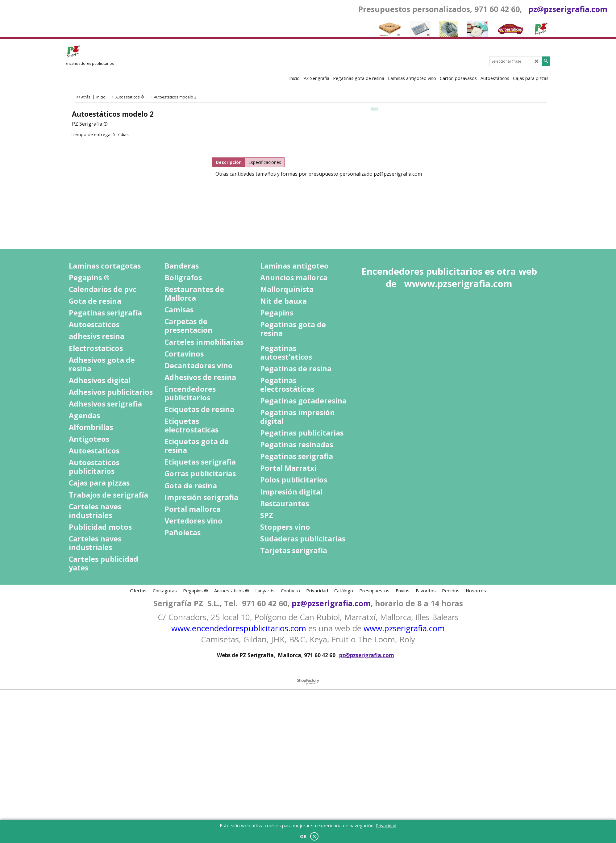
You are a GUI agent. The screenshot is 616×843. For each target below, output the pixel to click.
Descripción (229, 162)
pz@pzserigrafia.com (568, 9)
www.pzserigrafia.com (404, 628)
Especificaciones (265, 162)
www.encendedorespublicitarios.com (239, 628)
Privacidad (386, 826)
